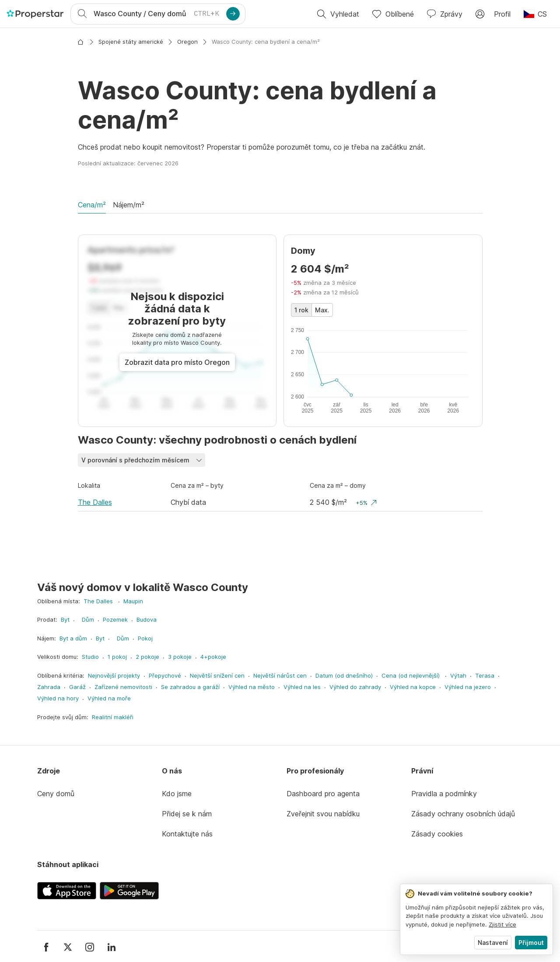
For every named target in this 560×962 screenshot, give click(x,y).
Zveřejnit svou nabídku (323, 814)
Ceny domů (56, 794)
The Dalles (95, 502)
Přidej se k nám (187, 814)
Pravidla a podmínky (444, 794)
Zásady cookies (437, 834)
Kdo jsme (177, 794)
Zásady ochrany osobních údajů (463, 814)
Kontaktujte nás (187, 834)
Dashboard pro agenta (323, 794)
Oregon (187, 42)
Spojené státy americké (131, 42)
